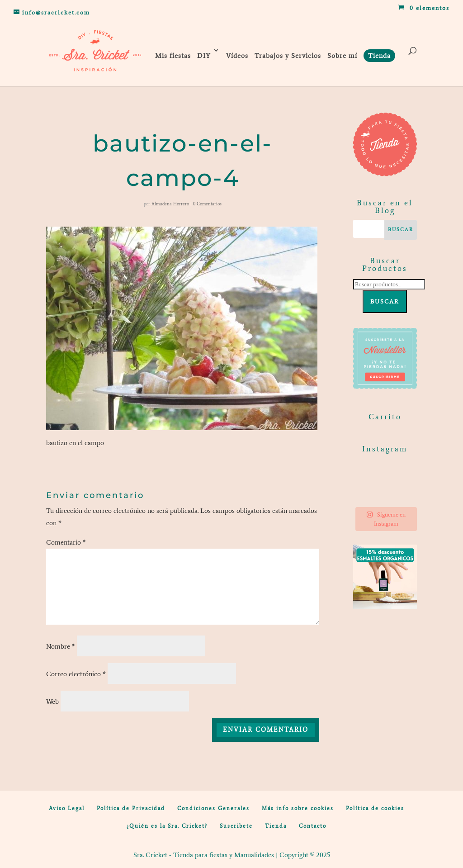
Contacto (313, 826)
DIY (204, 56)
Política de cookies (375, 808)
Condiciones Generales (213, 808)
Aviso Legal (67, 808)
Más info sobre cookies (298, 808)
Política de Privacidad (131, 808)
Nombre (61, 646)
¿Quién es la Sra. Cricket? (167, 826)
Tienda (276, 826)
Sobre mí (342, 56)
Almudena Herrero (170, 204)
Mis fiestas (173, 56)
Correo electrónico (76, 674)
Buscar (385, 301)
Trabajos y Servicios (288, 56)
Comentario (66, 542)
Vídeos (237, 56)
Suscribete (236, 826)
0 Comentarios (207, 204)
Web (52, 702)
